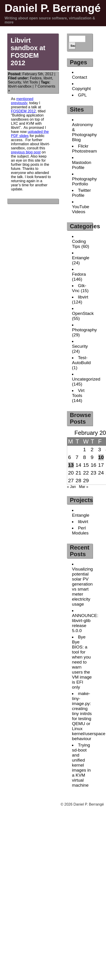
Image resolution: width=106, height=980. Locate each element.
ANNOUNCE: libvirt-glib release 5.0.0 (85, 623)
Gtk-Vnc (79, 288)
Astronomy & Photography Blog (84, 132)
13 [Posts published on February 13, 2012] (71, 465)
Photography (84, 330)
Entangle (81, 258)
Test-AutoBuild (81, 360)
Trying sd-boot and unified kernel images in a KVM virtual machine (81, 765)
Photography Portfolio (84, 181)
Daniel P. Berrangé (53, 8)
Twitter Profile (81, 193)
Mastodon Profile (82, 165)
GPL (82, 95)
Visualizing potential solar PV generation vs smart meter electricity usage (82, 587)
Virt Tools (30, 82)
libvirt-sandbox (20, 86)
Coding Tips (79, 244)
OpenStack (83, 313)
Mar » (83, 487)
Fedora (36, 78)
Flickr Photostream (84, 149)
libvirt (48, 78)
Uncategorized (86, 379)
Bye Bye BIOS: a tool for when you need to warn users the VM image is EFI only (82, 662)
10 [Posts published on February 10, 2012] (101, 457)
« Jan (71, 487)
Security (15, 82)
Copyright (81, 89)
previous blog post (26, 152)
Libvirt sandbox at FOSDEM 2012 (28, 52)
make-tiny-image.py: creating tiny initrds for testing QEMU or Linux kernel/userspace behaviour (89, 716)
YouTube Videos (81, 209)
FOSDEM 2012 (23, 111)
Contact (79, 77)
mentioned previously (22, 101)
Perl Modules (80, 530)
